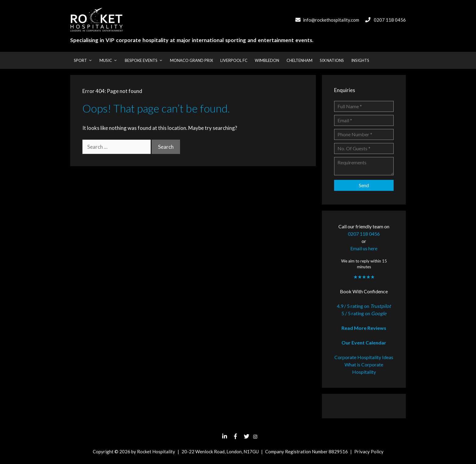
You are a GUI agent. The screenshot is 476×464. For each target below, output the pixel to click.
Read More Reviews (364, 328)
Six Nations (332, 60)
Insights (360, 60)
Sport (85, 60)
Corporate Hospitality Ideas (364, 357)
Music (110, 60)
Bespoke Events (146, 60)
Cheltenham (299, 60)
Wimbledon (267, 60)
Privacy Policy (369, 452)
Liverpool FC (234, 60)
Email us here (364, 248)
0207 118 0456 (390, 20)
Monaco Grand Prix (191, 60)
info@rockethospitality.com (331, 20)
